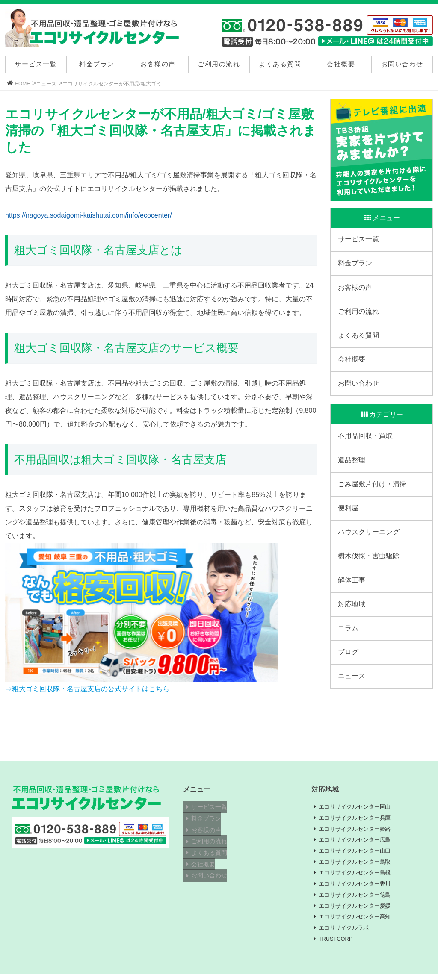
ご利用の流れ (219, 64)
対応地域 (353, 639)
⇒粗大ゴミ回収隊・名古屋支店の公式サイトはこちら (87, 689)
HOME (22, 84)
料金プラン (97, 64)
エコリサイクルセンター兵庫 (358, 818)
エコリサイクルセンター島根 (358, 876)
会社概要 (341, 64)
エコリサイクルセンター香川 (358, 887)
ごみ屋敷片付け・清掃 (373, 507)
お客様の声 (158, 64)
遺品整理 (353, 480)
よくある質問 (280, 64)
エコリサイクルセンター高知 (358, 921)
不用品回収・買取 (367, 454)
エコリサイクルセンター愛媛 (358, 910)
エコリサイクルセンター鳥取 (358, 864)
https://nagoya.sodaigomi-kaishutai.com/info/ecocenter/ (89, 215)
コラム (349, 665)
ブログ (349, 692)
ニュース (46, 84)
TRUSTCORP (339, 944)
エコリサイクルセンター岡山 (358, 807)
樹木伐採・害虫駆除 (370, 586)
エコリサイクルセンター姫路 (358, 830)
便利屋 (349, 533)
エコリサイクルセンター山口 (358, 853)
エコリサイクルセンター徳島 (358, 898)
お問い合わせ (402, 64)
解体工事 (353, 612)
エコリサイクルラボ (346, 933)
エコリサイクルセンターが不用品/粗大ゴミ (112, 84)
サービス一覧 (36, 64)
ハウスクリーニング (370, 560)
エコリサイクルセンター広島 (358, 842)
